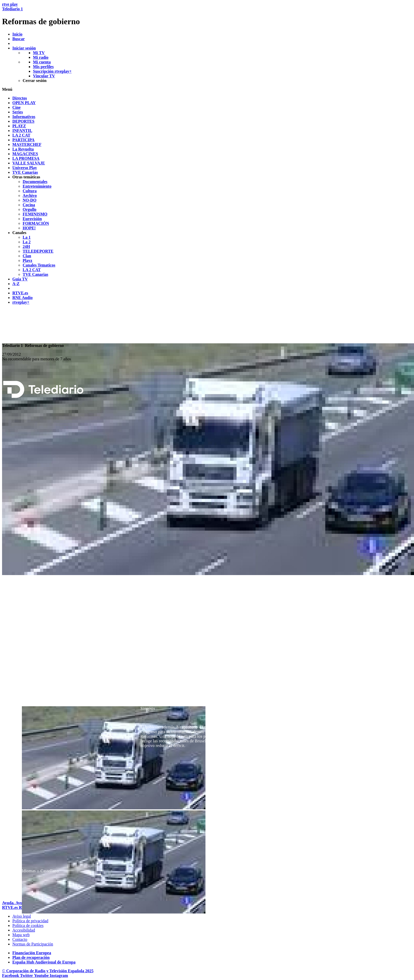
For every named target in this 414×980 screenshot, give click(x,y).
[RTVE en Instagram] (59, 975)
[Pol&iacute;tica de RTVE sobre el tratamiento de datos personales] (30, 921)
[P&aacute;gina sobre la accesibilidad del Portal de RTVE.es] (24, 930)
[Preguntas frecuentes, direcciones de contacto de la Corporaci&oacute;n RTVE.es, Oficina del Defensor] (20, 939)
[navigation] (207, 200)
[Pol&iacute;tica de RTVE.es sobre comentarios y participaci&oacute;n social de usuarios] (33, 944)
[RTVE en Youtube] (42, 975)
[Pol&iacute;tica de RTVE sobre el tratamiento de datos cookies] (28, 925)
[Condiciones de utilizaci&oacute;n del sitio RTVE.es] (22, 916)
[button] (207, 89)
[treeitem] (20, 98)
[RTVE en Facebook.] (11, 975)
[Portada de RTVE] (10, 907)
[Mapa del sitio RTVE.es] (21, 935)
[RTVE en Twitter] (27, 975)
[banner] (207, 14)
